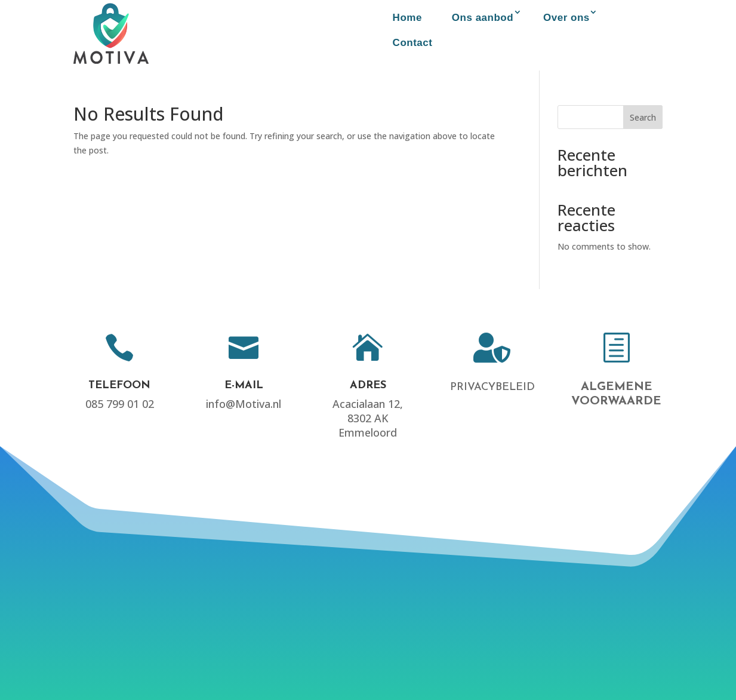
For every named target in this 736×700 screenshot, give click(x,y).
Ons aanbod (483, 18)
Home (407, 18)
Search (643, 117)
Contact (413, 43)
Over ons (566, 18)
